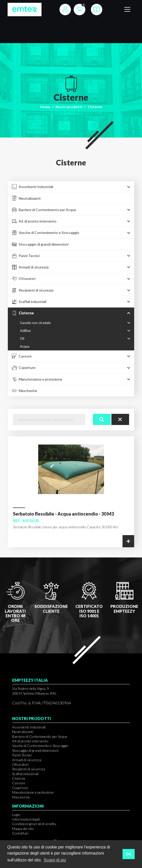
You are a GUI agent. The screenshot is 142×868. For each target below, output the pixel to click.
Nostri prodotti (69, 107)
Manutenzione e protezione (33, 792)
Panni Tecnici (22, 755)
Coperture (20, 788)
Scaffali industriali (25, 774)
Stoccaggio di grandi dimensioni (35, 750)
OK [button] (129, 854)
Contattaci (20, 833)
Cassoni (18, 783)
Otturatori (20, 764)
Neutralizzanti (23, 732)
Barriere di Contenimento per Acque (40, 736)
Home (45, 107)
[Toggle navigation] (127, 10)
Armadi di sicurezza (27, 760)
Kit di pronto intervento (30, 741)
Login (16, 815)
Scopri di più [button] (55, 860)
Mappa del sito (23, 829)
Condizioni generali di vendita (34, 824)
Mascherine (21, 797)
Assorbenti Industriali (29, 727)
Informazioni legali (26, 819)
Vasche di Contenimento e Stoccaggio (40, 746)
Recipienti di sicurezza (29, 769)
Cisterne (19, 778)
